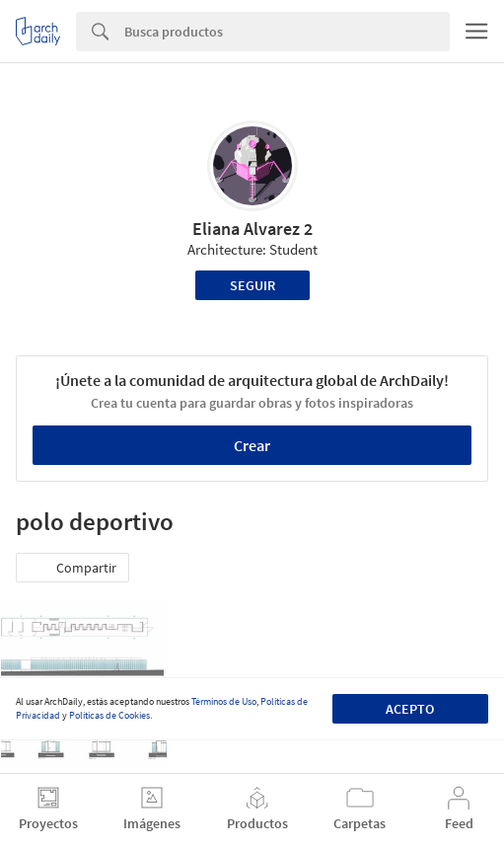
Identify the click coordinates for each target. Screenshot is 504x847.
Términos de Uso (224, 701)
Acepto (410, 709)
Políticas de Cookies (109, 715)
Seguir (252, 285)
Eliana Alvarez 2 (252, 229)
